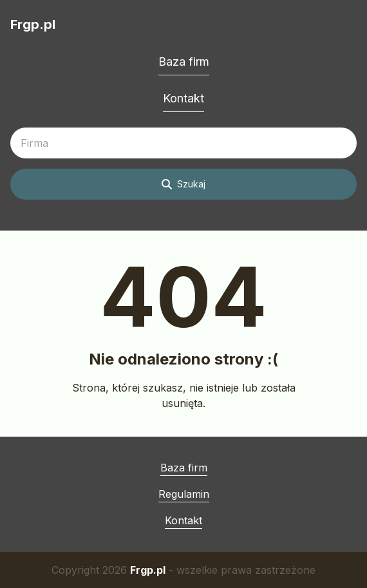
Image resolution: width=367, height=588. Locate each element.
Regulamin (184, 494)
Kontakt (183, 98)
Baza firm (184, 62)
